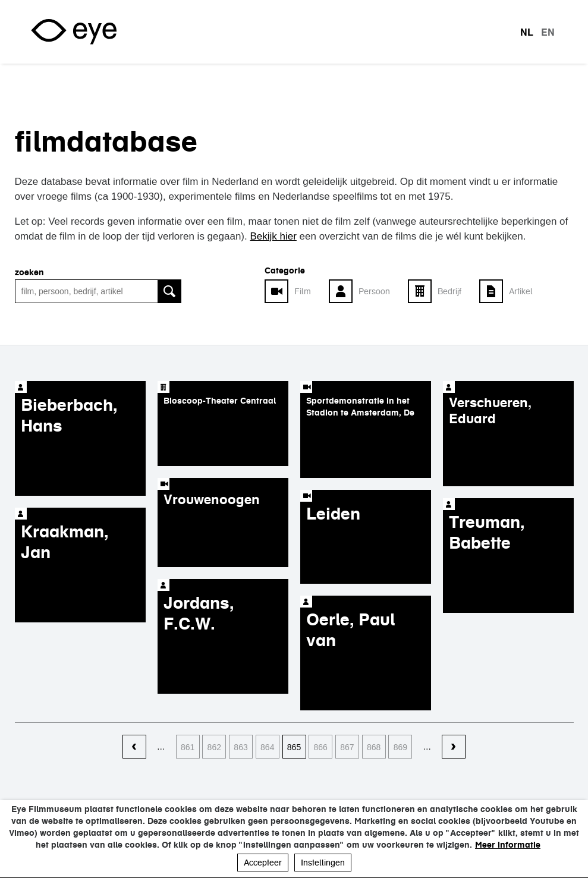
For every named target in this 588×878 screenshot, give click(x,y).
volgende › (454, 747)
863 (240, 747)
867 (347, 747)
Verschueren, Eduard (490, 410)
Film (303, 291)
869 (400, 747)
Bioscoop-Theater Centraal (220, 401)
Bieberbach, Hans (69, 415)
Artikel (521, 291)
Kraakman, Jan (65, 542)
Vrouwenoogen (212, 499)
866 (321, 747)
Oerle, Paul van (350, 630)
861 (188, 747)
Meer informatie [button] (508, 845)
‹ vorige (134, 747)
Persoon (374, 291)
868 (374, 747)
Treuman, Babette (487, 532)
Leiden (333, 514)
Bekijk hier (273, 236)
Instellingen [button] (323, 863)
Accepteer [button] (263, 863)
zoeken (29, 272)
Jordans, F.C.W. (199, 613)
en (548, 32)
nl (527, 32)
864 (267, 747)
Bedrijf (449, 291)
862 (214, 747)
